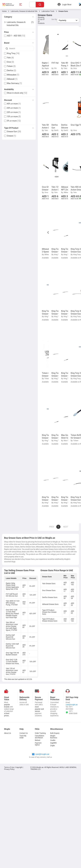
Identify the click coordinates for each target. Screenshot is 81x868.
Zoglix (53, 746)
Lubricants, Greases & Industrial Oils (24, 11)
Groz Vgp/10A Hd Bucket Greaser (12, 654)
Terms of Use (9, 767)
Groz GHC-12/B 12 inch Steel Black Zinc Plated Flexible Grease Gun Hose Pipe (12, 614)
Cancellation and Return (39, 737)
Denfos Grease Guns (50, 597)
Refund (38, 740)
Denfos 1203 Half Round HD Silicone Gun (12, 646)
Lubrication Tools (48, 11)
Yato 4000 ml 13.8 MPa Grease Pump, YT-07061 (13, 603)
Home (4, 11)
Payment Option (38, 744)
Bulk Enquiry (55, 733)
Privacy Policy (9, 769)
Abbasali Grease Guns (50, 604)
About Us (8, 733)
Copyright (19, 767)
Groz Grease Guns (49, 590)
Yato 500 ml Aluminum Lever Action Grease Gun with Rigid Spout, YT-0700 (12, 626)
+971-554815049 (71, 712)
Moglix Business (54, 737)
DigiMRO (54, 743)
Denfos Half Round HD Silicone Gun (10, 637)
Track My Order (23, 737)
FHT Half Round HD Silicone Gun (12, 595)
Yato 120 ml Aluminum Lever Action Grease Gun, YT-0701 (12, 671)
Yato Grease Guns (49, 584)
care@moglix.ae (72, 705)
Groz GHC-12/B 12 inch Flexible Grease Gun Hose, (12, 662)
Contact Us (24, 733)
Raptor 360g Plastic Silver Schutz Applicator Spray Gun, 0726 (12, 586)
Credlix (53, 740)
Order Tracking (40, 733)
